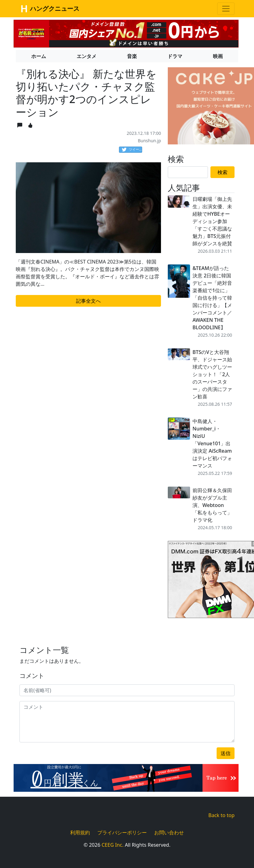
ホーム (39, 56)
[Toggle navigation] (226, 9)
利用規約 (80, 833)
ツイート (132, 150)
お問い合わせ (169, 833)
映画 (218, 56)
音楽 (132, 56)
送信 (226, 753)
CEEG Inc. (113, 845)
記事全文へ (88, 301)
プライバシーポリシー (122, 833)
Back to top (221, 815)
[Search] (188, 172)
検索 (222, 172)
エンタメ (87, 56)
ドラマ (175, 56)
